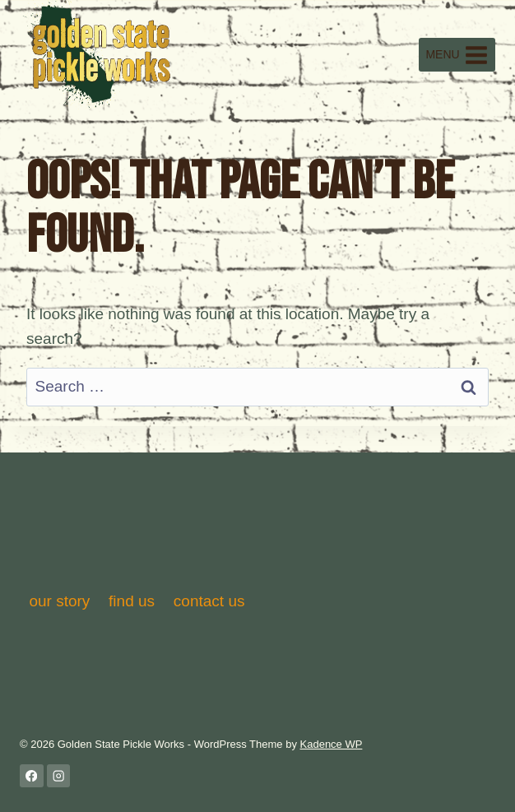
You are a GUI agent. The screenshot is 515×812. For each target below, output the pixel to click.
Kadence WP (332, 744)
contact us (209, 601)
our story (59, 601)
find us (132, 601)
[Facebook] (32, 776)
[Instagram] (59, 776)
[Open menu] (457, 55)
